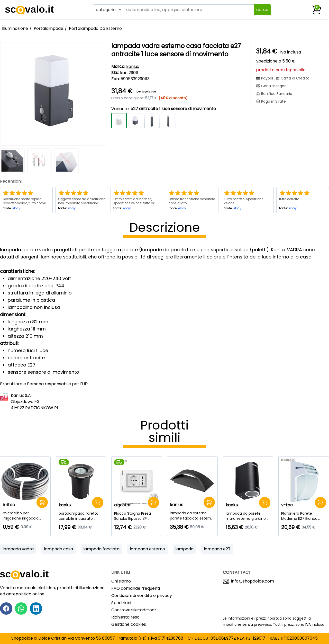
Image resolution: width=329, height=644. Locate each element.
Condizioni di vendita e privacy (142, 596)
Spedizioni (121, 603)
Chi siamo (121, 581)
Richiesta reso (125, 617)
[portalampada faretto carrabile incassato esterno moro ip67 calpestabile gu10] (81, 516)
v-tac (287, 505)
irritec (9, 505)
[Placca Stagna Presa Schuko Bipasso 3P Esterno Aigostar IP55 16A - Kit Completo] (137, 516)
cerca (262, 10)
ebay (16, 208)
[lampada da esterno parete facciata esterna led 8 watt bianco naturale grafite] (192, 516)
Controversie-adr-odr (134, 610)
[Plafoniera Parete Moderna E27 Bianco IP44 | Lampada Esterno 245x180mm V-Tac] (304, 516)
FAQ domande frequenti (136, 588)
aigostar (122, 505)
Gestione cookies (129, 624)
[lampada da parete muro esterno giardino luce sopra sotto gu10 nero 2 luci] (248, 516)
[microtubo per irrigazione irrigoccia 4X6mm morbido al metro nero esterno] (25, 516)
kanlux (133, 66)
